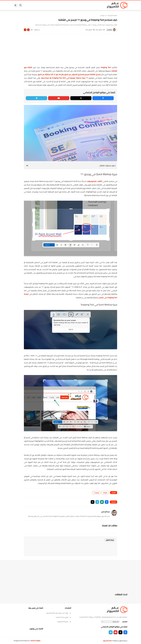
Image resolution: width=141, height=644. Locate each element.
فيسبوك (76, 5)
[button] (107, 502)
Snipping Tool (106, 67)
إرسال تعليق (110, 540)
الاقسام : (125, 622)
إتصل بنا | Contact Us (63, 617)
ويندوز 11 (84, 5)
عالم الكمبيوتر (107, 641)
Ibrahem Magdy (35, 641)
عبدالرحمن (110, 30)
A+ (28, 30)
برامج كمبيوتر (99, 5)
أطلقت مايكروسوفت (94, 181)
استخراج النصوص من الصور (74, 74)
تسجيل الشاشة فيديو (93, 74)
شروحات (102, 15)
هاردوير (29, 5)
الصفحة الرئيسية (112, 15)
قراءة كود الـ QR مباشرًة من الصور (50, 74)
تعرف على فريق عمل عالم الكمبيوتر (59, 613)
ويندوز (91, 5)
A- (25, 30)
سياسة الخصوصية (64, 622)
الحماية (68, 5)
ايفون (43, 5)
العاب (55, 5)
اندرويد (49, 5)
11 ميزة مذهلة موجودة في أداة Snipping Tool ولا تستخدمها (65, 78)
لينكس (62, 5)
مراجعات (36, 5)
